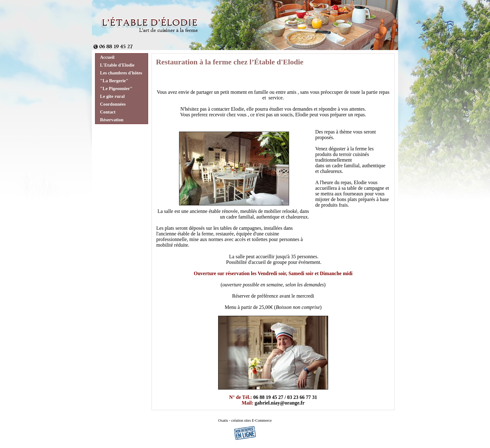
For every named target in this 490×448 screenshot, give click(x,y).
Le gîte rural (112, 96)
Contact (108, 112)
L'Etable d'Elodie (117, 65)
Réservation (112, 120)
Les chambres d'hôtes (121, 73)
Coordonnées (113, 104)
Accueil (107, 57)
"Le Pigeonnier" (116, 88)
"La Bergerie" (114, 81)
